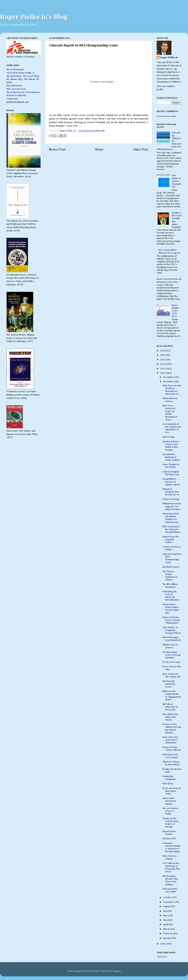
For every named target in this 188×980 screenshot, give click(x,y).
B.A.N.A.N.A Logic (171, 662)
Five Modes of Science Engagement (177, 181)
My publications (14, 86)
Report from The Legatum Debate (171, 540)
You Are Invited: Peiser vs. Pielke (170, 811)
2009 (163, 944)
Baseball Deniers (171, 567)
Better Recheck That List (169, 279)
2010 (163, 373)
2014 (163, 355)
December (169, 377)
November (169, 382)
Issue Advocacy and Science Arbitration (170, 740)
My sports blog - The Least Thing (23, 76)
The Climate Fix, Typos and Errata (170, 717)
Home (99, 150)
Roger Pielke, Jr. (68, 131)
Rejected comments (16, 95)
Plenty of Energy (171, 499)
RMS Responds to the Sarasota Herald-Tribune (171, 529)
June (166, 915)
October (168, 897)
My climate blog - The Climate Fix (23, 79)
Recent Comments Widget (166, 116)
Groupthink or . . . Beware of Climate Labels (171, 482)
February (168, 934)
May (166, 920)
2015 (163, 351)
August (167, 906)
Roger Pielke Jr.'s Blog (34, 17)
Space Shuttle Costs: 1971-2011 (175, 311)
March (167, 929)
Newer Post (57, 150)
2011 (163, 369)
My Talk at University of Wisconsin (170, 707)
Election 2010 (169, 839)
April (166, 925)
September (169, 902)
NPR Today (168, 784)
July (165, 911)
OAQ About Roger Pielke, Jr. (20, 73)
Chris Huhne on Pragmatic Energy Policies (172, 630)
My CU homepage (15, 69)
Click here (162, 957)
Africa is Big (168, 437)
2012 (163, 364)
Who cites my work (16, 89)
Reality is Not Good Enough (177, 216)
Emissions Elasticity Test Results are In (171, 492)
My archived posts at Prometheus (23, 92)
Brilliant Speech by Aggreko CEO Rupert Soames (172, 506)
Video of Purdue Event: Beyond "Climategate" (171, 620)
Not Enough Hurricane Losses (169, 684)
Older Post (141, 150)
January (167, 938)
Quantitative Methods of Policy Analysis (171, 457)
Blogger (117, 971)
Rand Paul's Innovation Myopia (169, 801)
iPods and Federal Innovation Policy (172, 791)
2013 (163, 360)
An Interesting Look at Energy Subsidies (172, 655)
